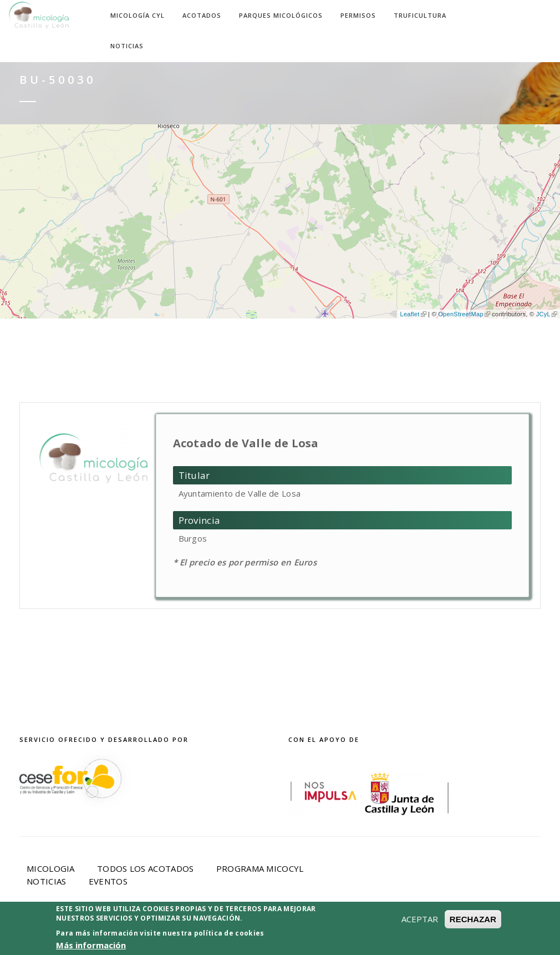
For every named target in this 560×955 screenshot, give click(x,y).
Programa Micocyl (260, 868)
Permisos (358, 15)
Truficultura (420, 15)
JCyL (547, 314)
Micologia (51, 868)
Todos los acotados (145, 868)
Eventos (108, 881)
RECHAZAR (473, 923)
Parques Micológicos (281, 15)
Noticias (127, 46)
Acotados (202, 15)
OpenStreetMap (464, 314)
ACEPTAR (420, 923)
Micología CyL (138, 15)
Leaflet (413, 314)
